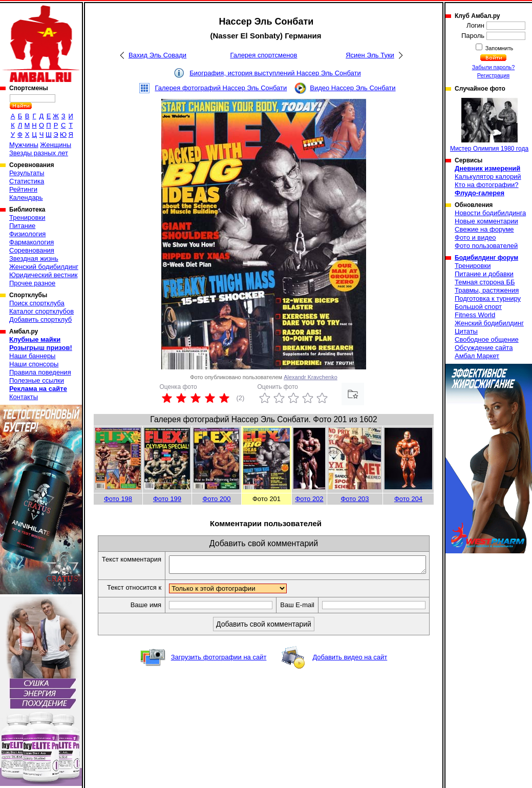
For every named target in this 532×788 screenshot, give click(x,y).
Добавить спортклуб (40, 319)
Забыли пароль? (494, 67)
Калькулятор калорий (488, 177)
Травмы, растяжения (487, 290)
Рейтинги (23, 189)
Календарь (26, 198)
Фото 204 (408, 499)
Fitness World (475, 315)
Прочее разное (32, 283)
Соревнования (32, 250)
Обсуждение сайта (484, 348)
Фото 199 (167, 499)
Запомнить (499, 48)
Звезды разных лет (39, 153)
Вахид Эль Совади (157, 55)
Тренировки (27, 217)
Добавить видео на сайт (350, 675)
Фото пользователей (486, 246)
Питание (22, 226)
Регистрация (493, 75)
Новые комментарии (486, 221)
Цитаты (466, 331)
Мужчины (24, 145)
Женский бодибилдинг (44, 267)
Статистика (27, 181)
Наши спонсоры (34, 364)
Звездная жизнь (34, 258)
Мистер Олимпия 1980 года (489, 125)
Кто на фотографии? (487, 185)
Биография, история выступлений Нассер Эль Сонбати (275, 73)
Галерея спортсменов (264, 55)
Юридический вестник (43, 275)
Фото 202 (309, 499)
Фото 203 (355, 499)
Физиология (27, 234)
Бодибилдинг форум (486, 258)
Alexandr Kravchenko (311, 377)
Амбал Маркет (477, 356)
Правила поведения (40, 372)
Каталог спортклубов (41, 311)
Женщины (56, 145)
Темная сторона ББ (485, 282)
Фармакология (31, 242)
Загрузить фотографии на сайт (219, 675)
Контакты (24, 397)
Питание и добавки (484, 274)
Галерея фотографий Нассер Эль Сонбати (221, 88)
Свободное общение (487, 339)
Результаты (27, 173)
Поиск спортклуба (37, 303)
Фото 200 (216, 499)
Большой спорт (478, 307)
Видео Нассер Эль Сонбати (353, 88)
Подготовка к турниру (488, 298)
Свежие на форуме (484, 229)
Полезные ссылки (37, 380)
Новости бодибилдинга (490, 213)
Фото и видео (475, 237)
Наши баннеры (32, 356)
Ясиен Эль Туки (370, 55)
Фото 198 (118, 499)
